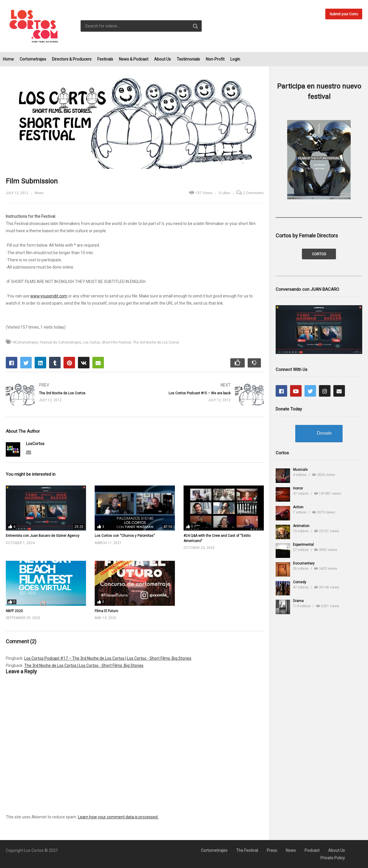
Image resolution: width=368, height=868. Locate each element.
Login (235, 59)
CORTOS (319, 254)
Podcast (312, 850)
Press (272, 850)
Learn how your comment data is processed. (118, 817)
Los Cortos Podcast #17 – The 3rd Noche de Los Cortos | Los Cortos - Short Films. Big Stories (108, 658)
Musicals (300, 470)
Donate (324, 433)
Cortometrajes (33, 59)
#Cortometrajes (26, 342)
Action (298, 507)
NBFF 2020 (14, 611)
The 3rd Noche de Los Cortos (156, 342)
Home (8, 59)
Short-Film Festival (116, 342)
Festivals (105, 59)
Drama (298, 601)
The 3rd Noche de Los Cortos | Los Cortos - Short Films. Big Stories (84, 665)
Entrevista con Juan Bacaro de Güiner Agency (43, 536)
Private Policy (333, 858)
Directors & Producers (72, 59)
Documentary (304, 563)
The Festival (247, 850)
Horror (298, 488)
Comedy (300, 582)
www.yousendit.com (49, 296)
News (39, 193)
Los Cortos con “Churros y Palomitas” (125, 536)
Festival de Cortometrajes (60, 342)
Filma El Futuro (106, 611)
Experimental (303, 545)
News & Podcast (134, 59)
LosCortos (35, 444)
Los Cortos (91, 342)
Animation (301, 526)
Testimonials (188, 59)
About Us (162, 59)
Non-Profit (215, 59)
